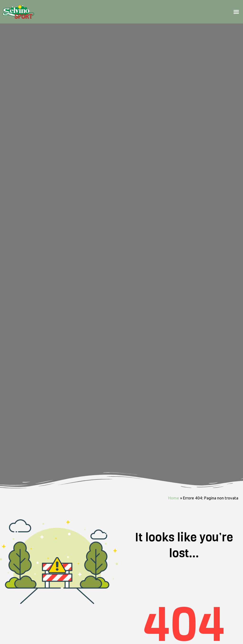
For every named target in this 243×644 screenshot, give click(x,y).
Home (174, 500)
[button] (236, 13)
